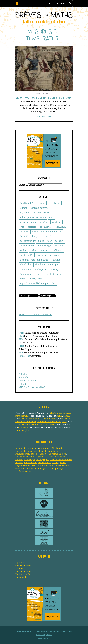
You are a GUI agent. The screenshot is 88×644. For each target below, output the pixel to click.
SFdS (21, 336)
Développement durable (27, 454)
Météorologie (44, 463)
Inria (21, 333)
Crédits (49, 635)
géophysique (61, 227)
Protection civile (45, 465)
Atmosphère (45, 448)
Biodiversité (58, 448)
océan (23, 250)
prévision (42, 255)
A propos (20, 563)
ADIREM (23, 374)
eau (51, 217)
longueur (37, 236)
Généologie (30, 460)
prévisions (56, 255)
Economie (53, 454)
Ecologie (44, 454)
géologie (32, 227)
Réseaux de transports (37, 468)
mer (50, 241)
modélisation (27, 246)
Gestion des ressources (61, 460)
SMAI (22, 339)
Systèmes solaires (24, 471)
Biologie (19, 451)
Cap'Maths (24, 356)
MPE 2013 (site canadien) (32, 387)
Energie (63, 454)
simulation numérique (47, 265)
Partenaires (21, 568)
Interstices (24, 384)
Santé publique (57, 468)
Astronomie (33, 448)
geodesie (56, 222)
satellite (56, 260)
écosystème (36, 279)
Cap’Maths (23, 427)
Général (19, 460)
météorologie (44, 246)
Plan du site (21, 577)
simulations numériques (33, 269)
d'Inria (67, 416)
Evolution (51, 457)
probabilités (27, 255)
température (27, 274)
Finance (61, 457)
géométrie (45, 227)
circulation (54, 203)
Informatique (31, 463)
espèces (44, 222)
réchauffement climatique (34, 260)
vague (23, 279)
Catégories (23, 185)
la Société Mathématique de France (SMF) (35, 425)
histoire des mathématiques (47, 232)
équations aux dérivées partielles (38, 283)
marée (49, 236)
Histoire (19, 463)
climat (24, 208)
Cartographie (30, 451)
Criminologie (51, 451)
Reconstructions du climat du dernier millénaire (44, 97)
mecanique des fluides (32, 241)
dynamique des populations (35, 213)
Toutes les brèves (24, 574)
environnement (28, 222)
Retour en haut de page (44, 638)
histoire (24, 232)
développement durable (33, 217)
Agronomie (21, 448)
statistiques (55, 269)
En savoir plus (44, 116)
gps (22, 227)
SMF (21, 353)
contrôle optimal (39, 208)
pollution (57, 250)
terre (40, 274)
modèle (59, 241)
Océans (55, 463)
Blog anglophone (23, 571)
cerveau (41, 203)
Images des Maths (28, 381)
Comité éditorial (23, 565)
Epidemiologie (22, 457)
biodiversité (27, 203)
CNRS (22, 346)
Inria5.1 (24, 236)
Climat (38, 94)
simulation (26, 265)
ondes (33, 250)
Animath (23, 377)
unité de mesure (55, 274)
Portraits (32, 465)
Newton (59, 246)
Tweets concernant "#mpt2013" (35, 315)
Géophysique (42, 460)
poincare (44, 250)
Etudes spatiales (38, 457)
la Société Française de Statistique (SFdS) (38, 419)
